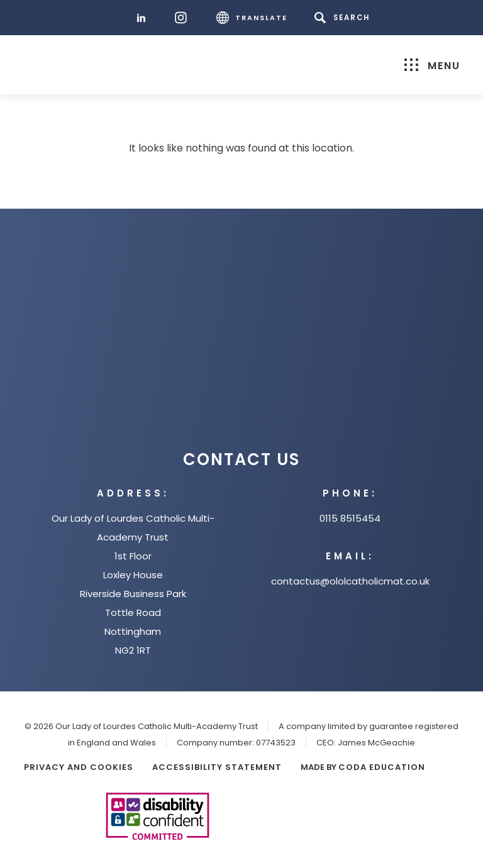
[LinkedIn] (144, 18)
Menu (432, 66)
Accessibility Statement (217, 767)
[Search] (344, 18)
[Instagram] (184, 18)
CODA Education (382, 767)
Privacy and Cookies (79, 767)
